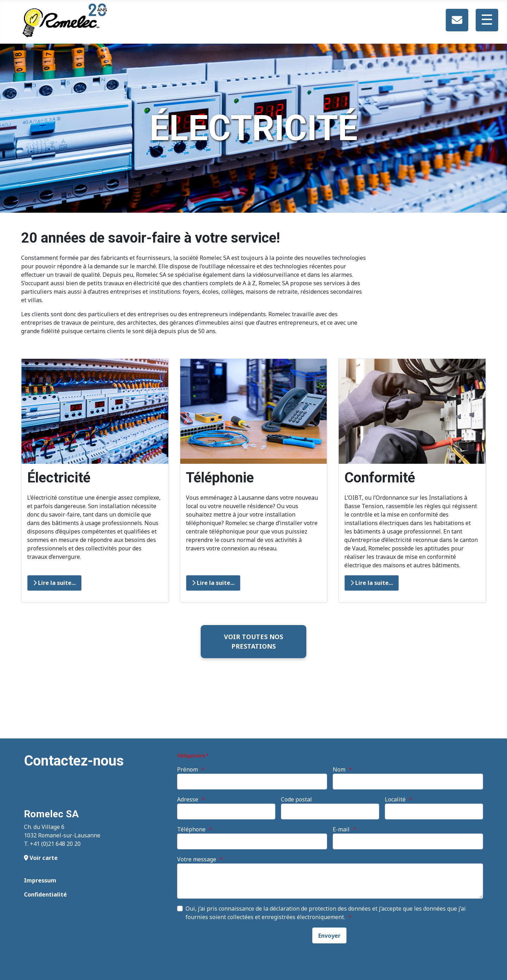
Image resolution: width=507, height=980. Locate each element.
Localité (395, 799)
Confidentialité (45, 894)
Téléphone (191, 829)
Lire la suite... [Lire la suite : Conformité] (372, 583)
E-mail (341, 829)
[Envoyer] (329, 935)
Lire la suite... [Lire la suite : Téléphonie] (213, 583)
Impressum (40, 880)
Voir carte (41, 858)
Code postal (296, 799)
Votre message (197, 859)
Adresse (188, 799)
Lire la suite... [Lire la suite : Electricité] (54, 583)
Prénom (187, 769)
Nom (339, 769)
